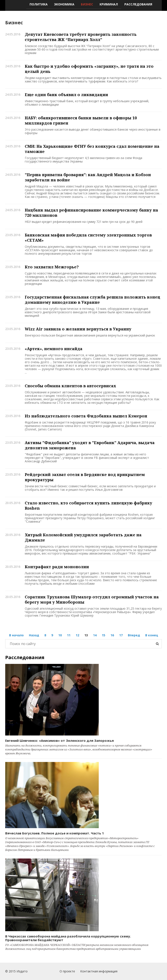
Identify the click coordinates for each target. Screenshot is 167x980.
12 (77, 635)
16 (112, 635)
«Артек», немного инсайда (54, 349)
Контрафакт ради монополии (57, 567)
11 (69, 635)
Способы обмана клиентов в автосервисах (70, 386)
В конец (152, 635)
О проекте (67, 971)
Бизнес (87, 4)
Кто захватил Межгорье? (52, 267)
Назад (34, 635)
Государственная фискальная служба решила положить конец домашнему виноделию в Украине (93, 300)
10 (60, 635)
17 (121, 635)
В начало (16, 635)
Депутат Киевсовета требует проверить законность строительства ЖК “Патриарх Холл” (81, 37)
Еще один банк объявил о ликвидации (66, 95)
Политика (39, 4)
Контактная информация (99, 971)
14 (95, 635)
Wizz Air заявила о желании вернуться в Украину (78, 329)
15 (104, 635)
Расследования (138, 4)
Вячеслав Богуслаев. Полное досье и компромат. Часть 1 (55, 833)
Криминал (109, 4)
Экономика (64, 4)
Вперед (134, 635)
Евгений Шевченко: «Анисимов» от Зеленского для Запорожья (59, 740)
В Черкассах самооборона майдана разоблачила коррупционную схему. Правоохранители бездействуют (68, 938)
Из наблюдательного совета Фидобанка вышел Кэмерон (86, 416)
